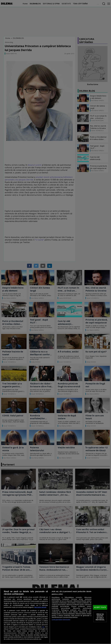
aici (43, 627)
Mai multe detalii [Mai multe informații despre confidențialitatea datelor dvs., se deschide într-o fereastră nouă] (40, 607)
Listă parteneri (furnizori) (61, 620)
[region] (55, 616)
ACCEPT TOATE (100, 607)
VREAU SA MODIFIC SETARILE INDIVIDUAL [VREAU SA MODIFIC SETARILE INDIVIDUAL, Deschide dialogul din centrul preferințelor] (100, 617)
